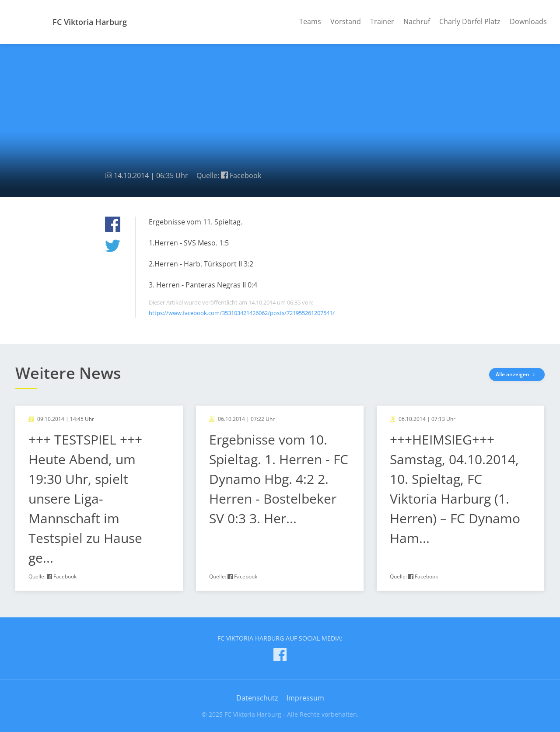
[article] (99, 498)
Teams (310, 21)
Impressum (305, 698)
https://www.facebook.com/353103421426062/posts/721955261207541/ (242, 313)
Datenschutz (257, 698)
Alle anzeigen (517, 374)
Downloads (528, 21)
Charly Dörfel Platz (470, 21)
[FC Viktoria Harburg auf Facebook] (280, 656)
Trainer (382, 21)
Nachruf (417, 21)
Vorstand (346, 21)
